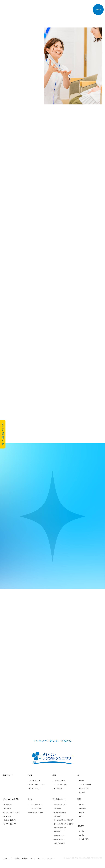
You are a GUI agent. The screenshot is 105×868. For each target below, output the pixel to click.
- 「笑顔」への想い (59, 781)
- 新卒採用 (81, 831)
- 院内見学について (59, 843)
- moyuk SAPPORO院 (59, 812)
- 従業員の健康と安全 (10, 824)
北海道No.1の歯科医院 (11, 799)
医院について (8, 775)
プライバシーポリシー (46, 858)
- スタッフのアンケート (35, 805)
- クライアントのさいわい (36, 784)
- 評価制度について (59, 835)
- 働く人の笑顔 (57, 788)
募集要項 (81, 826)
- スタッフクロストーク (35, 808)
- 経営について (8, 805)
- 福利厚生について (59, 839)
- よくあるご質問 (83, 839)
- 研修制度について (59, 832)
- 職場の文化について (60, 828)
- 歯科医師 (81, 805)
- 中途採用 (81, 835)
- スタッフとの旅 (83, 788)
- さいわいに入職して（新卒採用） (64, 820)
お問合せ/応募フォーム (23, 858)
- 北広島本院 (57, 808)
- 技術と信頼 (7, 808)
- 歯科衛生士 (82, 808)
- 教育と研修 (7, 816)
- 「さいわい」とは (34, 781)
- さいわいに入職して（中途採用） (64, 824)
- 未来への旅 (82, 792)
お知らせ (6, 858)
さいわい (31, 775)
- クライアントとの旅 (84, 784)
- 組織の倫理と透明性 (10, 820)
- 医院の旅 (81, 781)
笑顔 (54, 775)
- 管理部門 (81, 816)
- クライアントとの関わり (11, 812)
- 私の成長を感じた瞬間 (35, 812)
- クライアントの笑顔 (60, 784)
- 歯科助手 (81, 812)
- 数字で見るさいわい (60, 805)
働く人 (30, 799)
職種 (79, 799)
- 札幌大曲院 (57, 816)
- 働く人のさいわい (34, 788)
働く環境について (59, 799)
